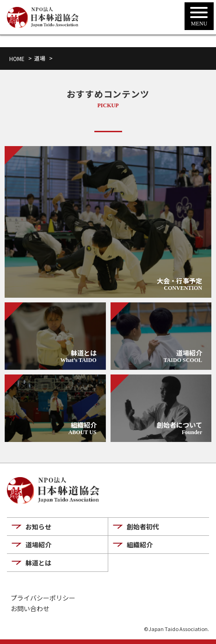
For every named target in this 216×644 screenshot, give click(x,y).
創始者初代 (143, 527)
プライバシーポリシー (43, 598)
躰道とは (38, 563)
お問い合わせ (30, 609)
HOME (17, 58)
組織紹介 (140, 545)
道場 (40, 58)
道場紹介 (38, 545)
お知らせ (38, 527)
